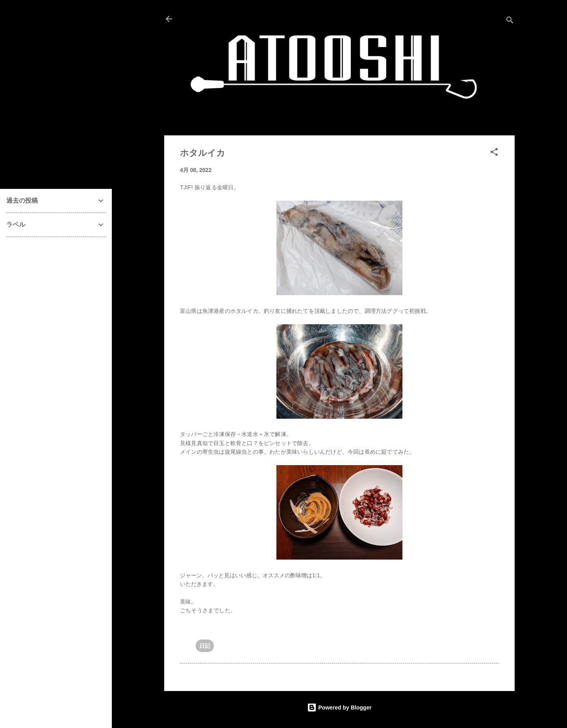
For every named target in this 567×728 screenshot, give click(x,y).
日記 (205, 646)
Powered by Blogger (339, 708)
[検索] (510, 21)
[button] (494, 153)
